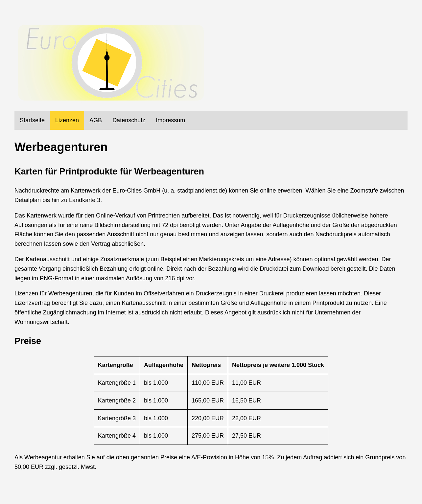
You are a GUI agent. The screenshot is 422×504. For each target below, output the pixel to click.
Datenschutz (129, 120)
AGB (96, 120)
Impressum (170, 120)
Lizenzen (67, 120)
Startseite (32, 120)
